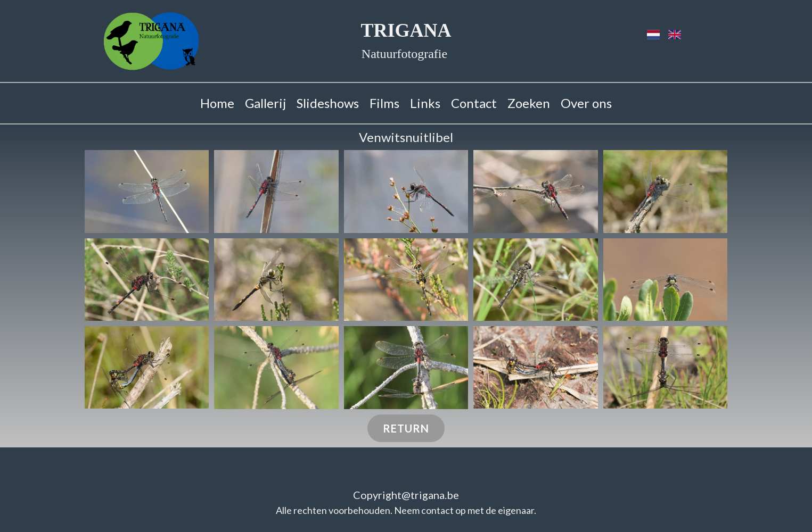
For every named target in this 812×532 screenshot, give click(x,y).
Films (384, 103)
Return (406, 428)
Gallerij (265, 103)
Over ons (586, 103)
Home (217, 103)
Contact (474, 103)
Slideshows (328, 103)
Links (425, 103)
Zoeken (529, 103)
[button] (147, 192)
